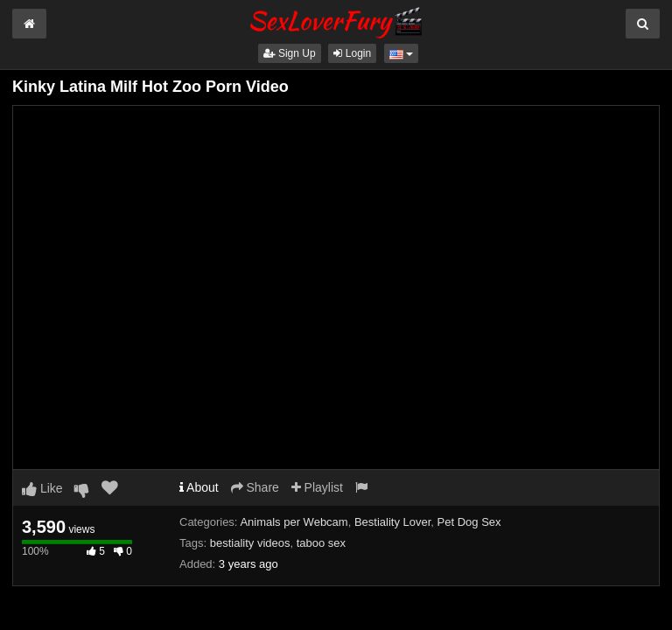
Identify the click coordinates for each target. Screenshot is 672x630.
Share (255, 487)
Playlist (317, 487)
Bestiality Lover (392, 522)
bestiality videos (250, 543)
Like (42, 488)
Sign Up (290, 53)
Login (352, 53)
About (199, 487)
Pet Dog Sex (469, 522)
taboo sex (321, 543)
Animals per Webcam (294, 522)
